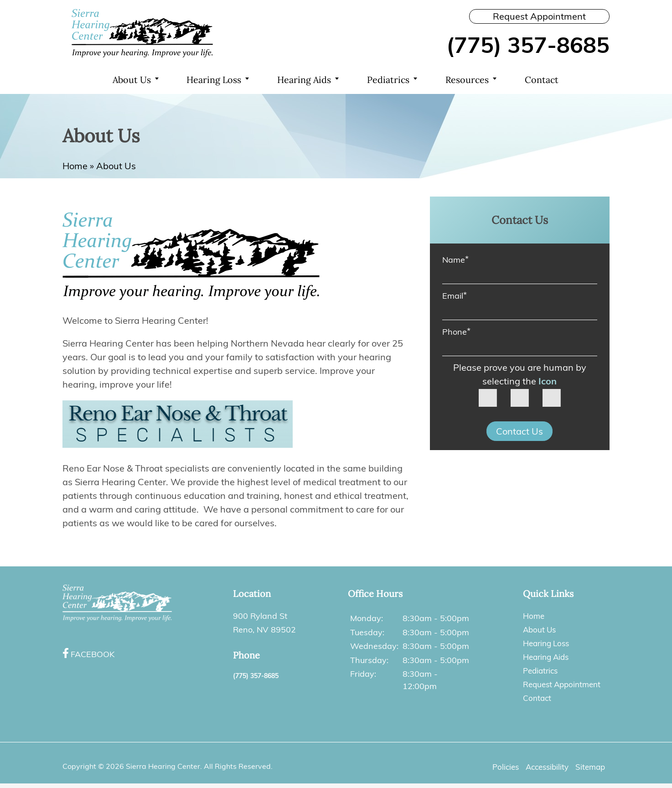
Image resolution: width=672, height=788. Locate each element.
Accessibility (543, 767)
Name (455, 260)
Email (455, 296)
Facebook (93, 654)
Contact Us (520, 432)
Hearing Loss (215, 80)
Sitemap (589, 767)
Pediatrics (389, 80)
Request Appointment (539, 16)
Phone (456, 332)
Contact (543, 80)
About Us (132, 80)
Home (81, 80)
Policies (499, 767)
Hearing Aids (305, 80)
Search (591, 80)
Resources (468, 80)
